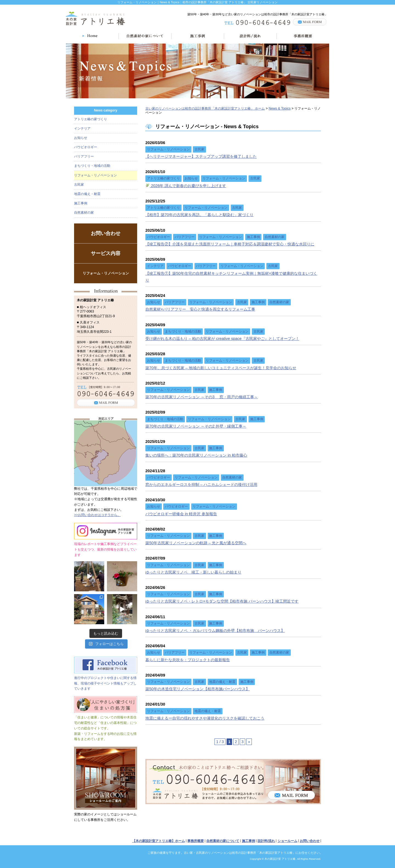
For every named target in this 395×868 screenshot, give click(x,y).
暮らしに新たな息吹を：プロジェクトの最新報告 (188, 660)
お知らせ (81, 138)
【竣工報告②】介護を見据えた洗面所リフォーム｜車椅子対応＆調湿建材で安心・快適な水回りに (230, 244)
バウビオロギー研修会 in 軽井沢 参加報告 (181, 514)
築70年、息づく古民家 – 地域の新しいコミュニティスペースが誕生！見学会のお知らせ (221, 368)
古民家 (79, 185)
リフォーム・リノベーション (95, 175)
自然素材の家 (84, 213)
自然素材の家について (223, 841)
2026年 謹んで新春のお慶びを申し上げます (186, 186)
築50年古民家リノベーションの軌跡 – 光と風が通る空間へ (196, 543)
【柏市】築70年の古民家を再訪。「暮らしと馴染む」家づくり (199, 215)
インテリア (82, 128)
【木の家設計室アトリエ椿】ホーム (159, 841)
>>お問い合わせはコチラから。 (97, 515)
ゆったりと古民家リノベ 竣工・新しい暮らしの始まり (193, 572)
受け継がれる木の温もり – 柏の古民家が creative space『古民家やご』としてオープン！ (222, 339)
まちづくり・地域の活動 (92, 166)
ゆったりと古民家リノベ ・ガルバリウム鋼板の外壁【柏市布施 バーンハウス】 (215, 631)
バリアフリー (84, 156)
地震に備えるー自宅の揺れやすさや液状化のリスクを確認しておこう (205, 718)
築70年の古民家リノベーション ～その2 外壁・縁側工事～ (196, 426)
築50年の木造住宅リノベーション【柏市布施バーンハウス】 (198, 689)
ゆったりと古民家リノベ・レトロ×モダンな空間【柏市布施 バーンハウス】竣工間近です (222, 601)
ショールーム (287, 841)
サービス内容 (106, 253)
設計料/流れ (266, 841)
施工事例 (81, 203)
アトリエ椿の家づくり (91, 119)
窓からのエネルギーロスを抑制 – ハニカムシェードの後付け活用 (201, 485)
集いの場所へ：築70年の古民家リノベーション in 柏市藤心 (196, 455)
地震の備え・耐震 (87, 194)
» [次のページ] (249, 742)
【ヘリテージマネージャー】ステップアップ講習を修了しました (201, 156)
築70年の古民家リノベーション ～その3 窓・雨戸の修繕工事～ (202, 397)
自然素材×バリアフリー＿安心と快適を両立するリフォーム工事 (200, 309)
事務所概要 (196, 841)
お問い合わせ (106, 233)
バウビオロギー (86, 147)
